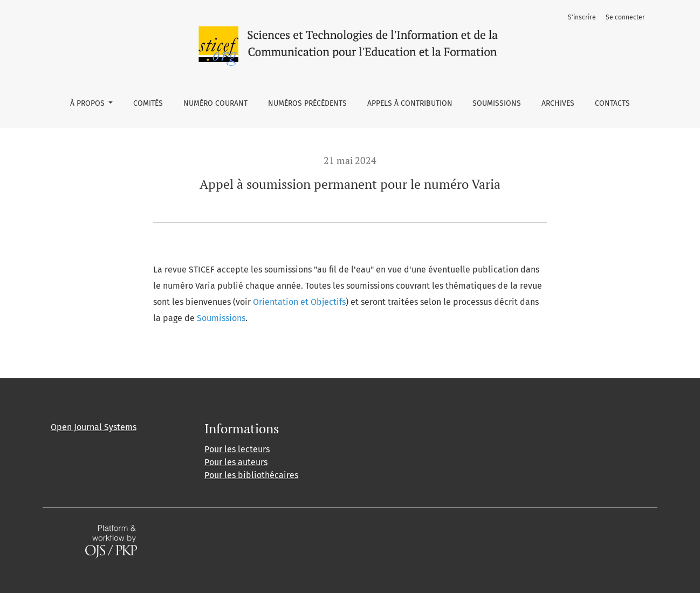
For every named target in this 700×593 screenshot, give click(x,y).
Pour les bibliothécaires (251, 475)
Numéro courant (215, 103)
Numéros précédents (307, 103)
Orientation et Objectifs (299, 302)
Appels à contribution (410, 103)
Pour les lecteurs (237, 449)
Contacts (612, 103)
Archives (558, 103)
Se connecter (625, 17)
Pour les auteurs (236, 462)
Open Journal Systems (94, 427)
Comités (148, 103)
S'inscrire (582, 17)
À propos (88, 103)
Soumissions (497, 103)
